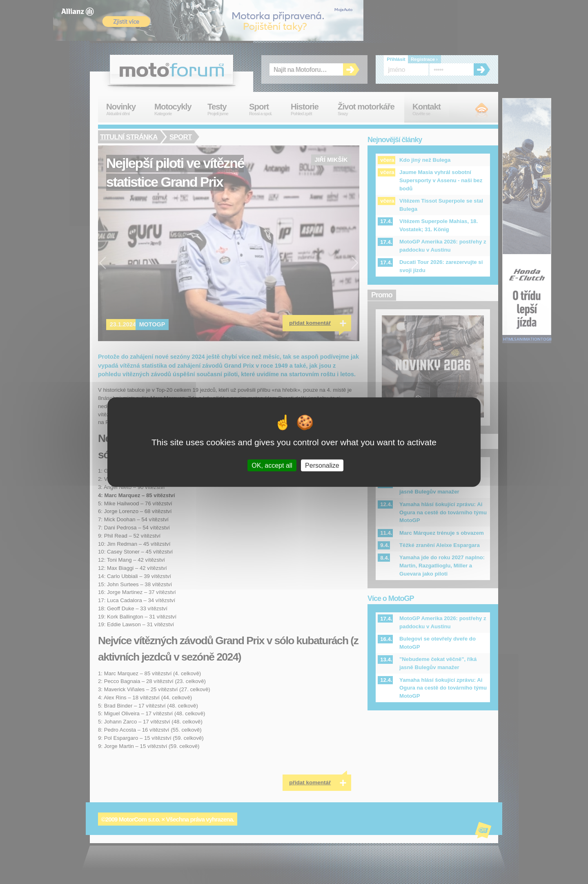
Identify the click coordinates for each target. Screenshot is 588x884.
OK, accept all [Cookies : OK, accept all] (272, 465)
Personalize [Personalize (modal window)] (322, 465)
